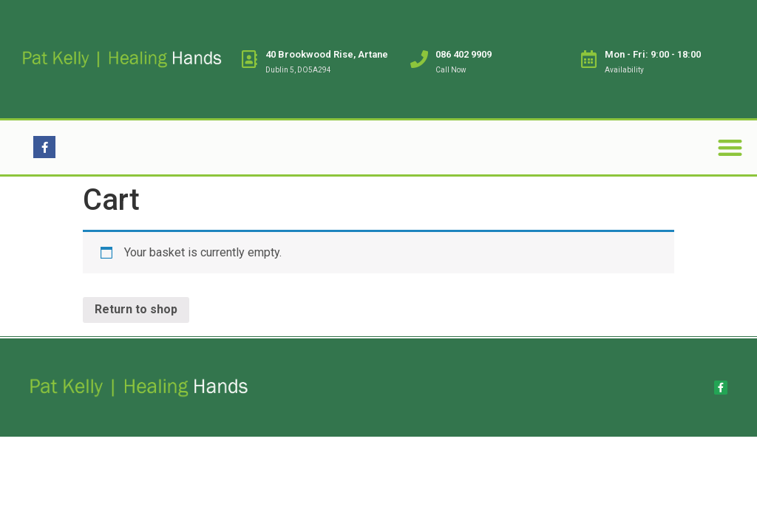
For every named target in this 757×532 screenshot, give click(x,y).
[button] (730, 147)
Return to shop (136, 309)
